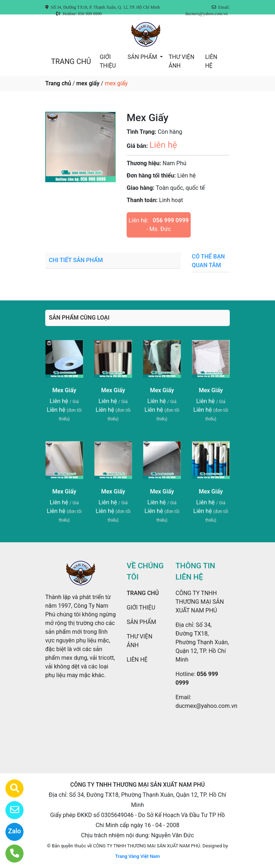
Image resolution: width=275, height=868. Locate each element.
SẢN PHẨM (143, 57)
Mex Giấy (64, 390)
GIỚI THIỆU (108, 61)
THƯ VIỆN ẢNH (181, 61)
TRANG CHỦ (71, 61)
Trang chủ (58, 83)
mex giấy (88, 83)
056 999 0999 (171, 220)
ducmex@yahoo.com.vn (206, 706)
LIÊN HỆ (211, 61)
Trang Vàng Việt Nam (137, 856)
